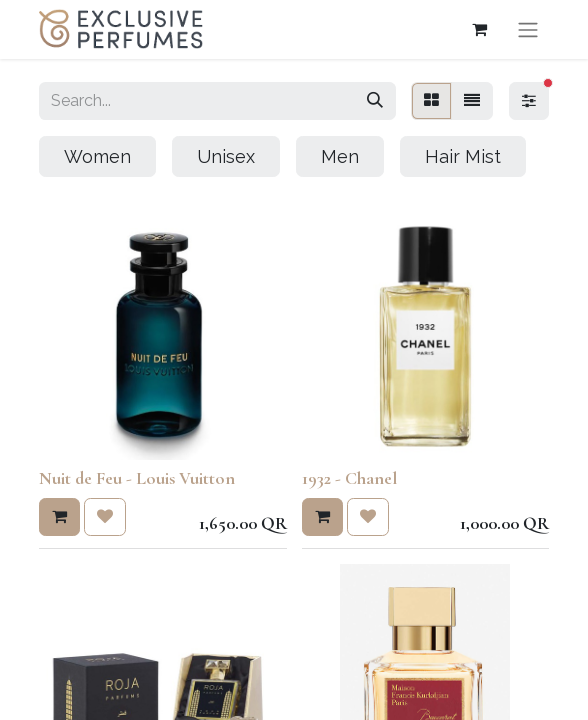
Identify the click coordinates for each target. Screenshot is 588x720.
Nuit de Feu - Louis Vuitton (137, 478)
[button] (59, 517)
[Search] (375, 101)
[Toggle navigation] (528, 29)
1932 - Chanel (349, 478)
